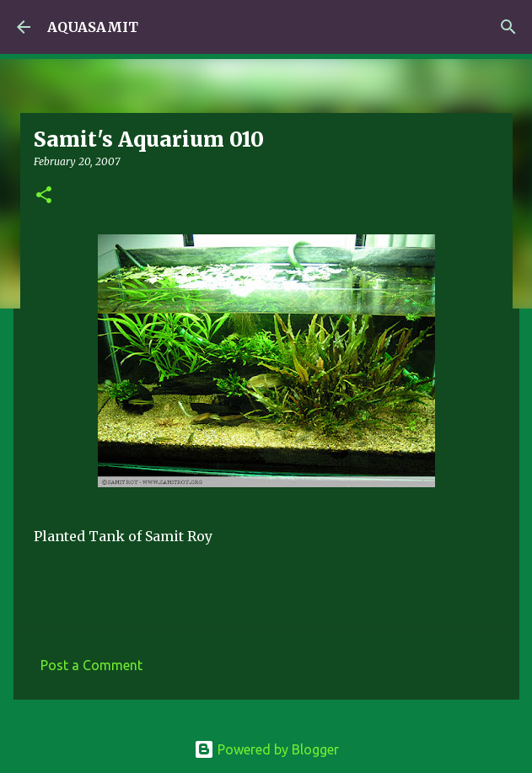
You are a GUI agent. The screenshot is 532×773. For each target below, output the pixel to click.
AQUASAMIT (93, 27)
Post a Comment (91, 665)
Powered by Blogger (266, 749)
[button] (44, 196)
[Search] (508, 27)
